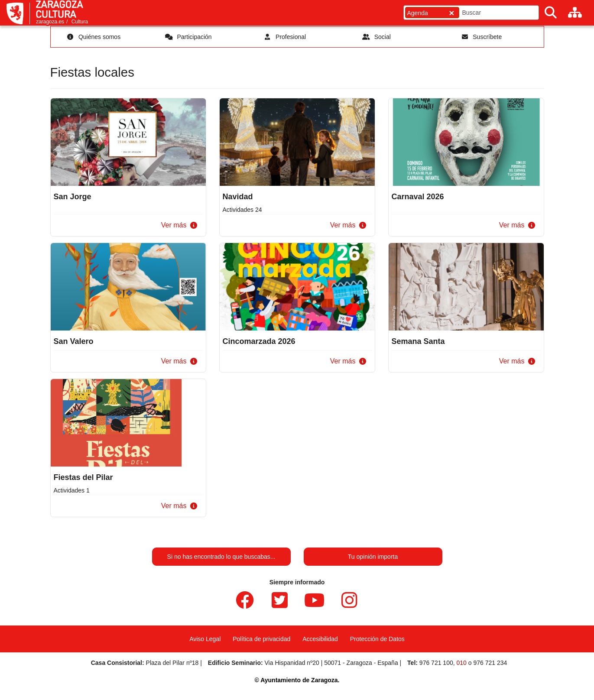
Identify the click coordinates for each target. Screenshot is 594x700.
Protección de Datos (377, 639)
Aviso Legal (205, 639)
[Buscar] (551, 13)
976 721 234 (490, 663)
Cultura (80, 22)
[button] (177, 225)
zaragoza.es (50, 22)
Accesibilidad (320, 639)
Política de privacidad (261, 639)
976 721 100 (436, 663)
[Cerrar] (451, 13)
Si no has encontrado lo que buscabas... (221, 557)
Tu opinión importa (373, 557)
